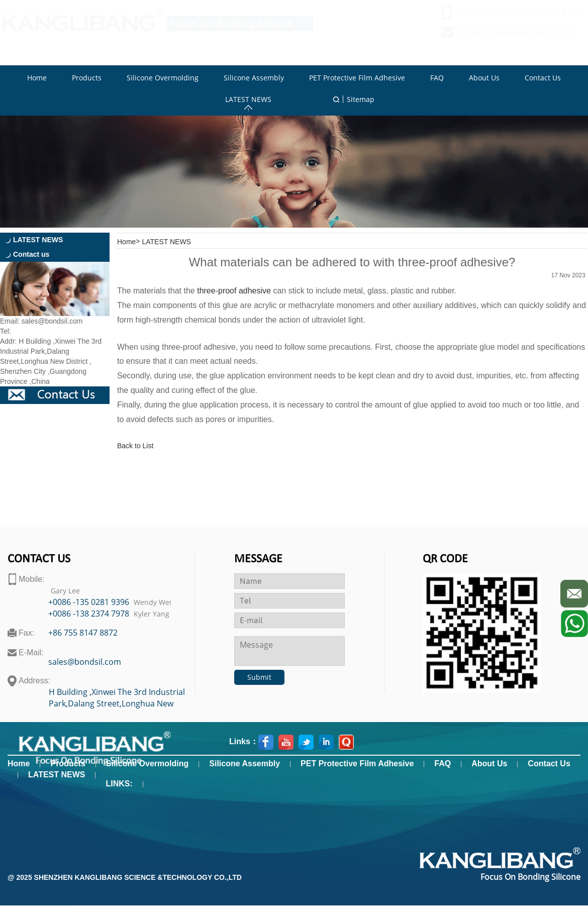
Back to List (135, 446)
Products (68, 764)
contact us (39, 559)
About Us (489, 764)
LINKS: (119, 784)
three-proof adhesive (234, 291)
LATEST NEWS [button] (248, 99)
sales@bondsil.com (532, 42)
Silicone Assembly (244, 764)
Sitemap (361, 99)
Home (126, 242)
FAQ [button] (437, 78)
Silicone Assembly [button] (254, 78)
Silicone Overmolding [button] (163, 78)
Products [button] (87, 78)
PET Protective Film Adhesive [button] (357, 78)
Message (258, 559)
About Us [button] (484, 78)
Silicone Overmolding (147, 764)
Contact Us (549, 764)
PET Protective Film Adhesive (357, 764)
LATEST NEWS (166, 242)
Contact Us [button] (543, 78)
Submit (259, 677)
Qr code (445, 559)
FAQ (443, 764)
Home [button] (37, 78)
